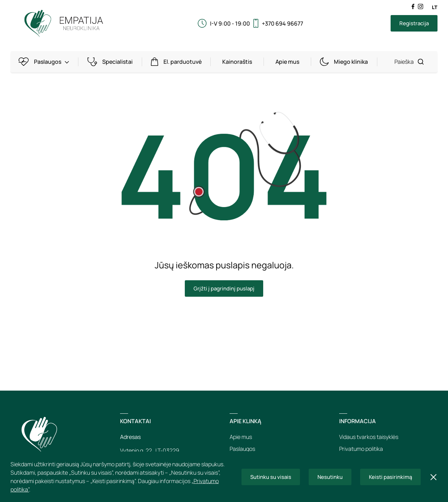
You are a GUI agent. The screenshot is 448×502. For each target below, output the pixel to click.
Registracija (414, 23)
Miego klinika (345, 62)
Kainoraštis (237, 62)
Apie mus (287, 62)
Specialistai (111, 62)
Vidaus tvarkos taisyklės (369, 437)
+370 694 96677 (282, 23)
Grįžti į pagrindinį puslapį (224, 288)
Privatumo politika (361, 449)
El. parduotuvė (178, 62)
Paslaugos (45, 62)
